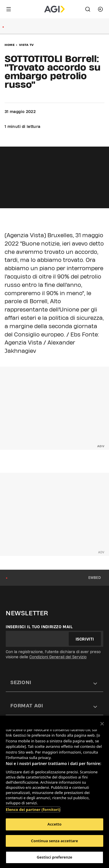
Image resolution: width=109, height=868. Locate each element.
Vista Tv (26, 45)
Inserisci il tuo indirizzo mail (39, 627)
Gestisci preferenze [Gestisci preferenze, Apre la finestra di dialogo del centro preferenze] (55, 857)
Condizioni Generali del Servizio (58, 657)
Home (10, 45)
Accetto (54, 824)
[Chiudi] (102, 724)
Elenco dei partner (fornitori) (33, 809)
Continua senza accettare (54, 841)
